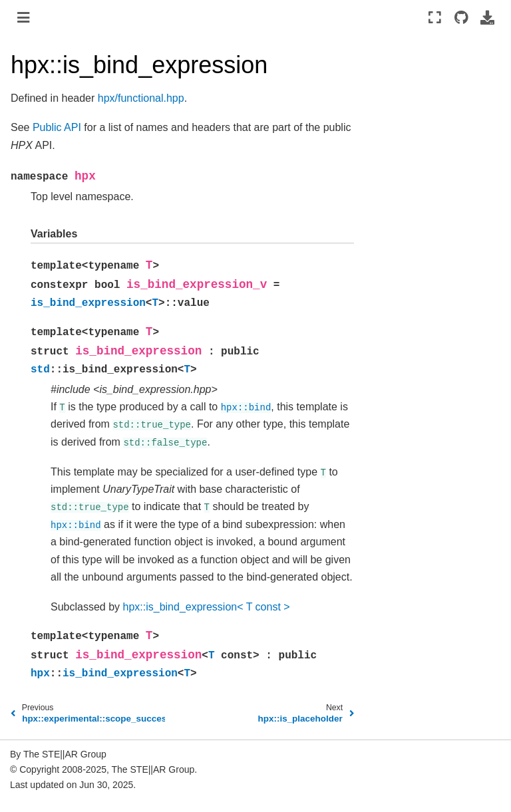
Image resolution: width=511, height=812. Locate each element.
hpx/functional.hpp (141, 98)
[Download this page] (487, 17)
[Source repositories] (461, 17)
